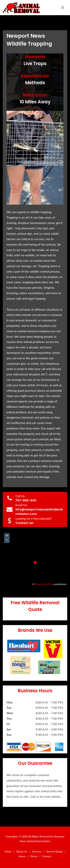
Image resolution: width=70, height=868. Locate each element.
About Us (22, 851)
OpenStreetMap (44, 584)
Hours (22, 856)
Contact (47, 856)
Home (8, 851)
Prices (34, 856)
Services (37, 851)
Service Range (55, 851)
